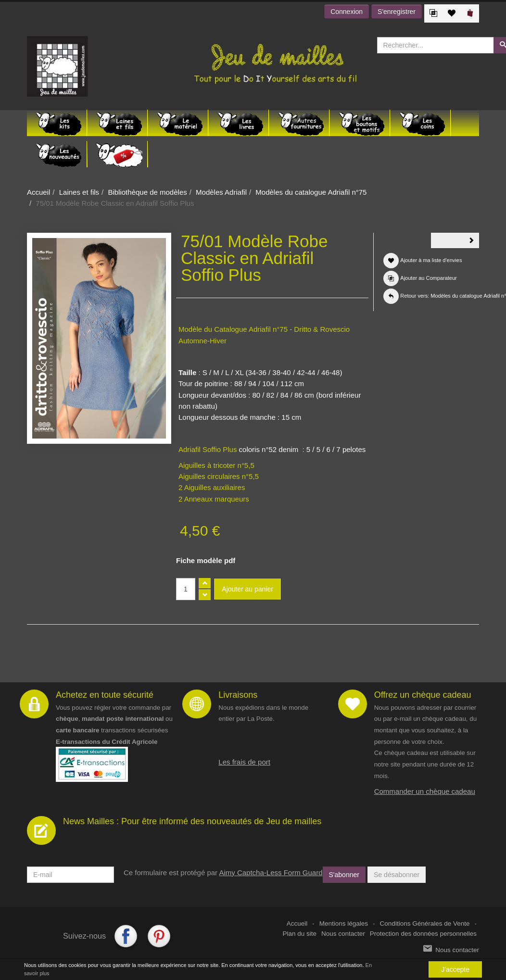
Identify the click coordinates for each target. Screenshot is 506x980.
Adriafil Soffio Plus (208, 449)
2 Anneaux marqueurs (214, 499)
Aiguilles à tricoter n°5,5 (216, 465)
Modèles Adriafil (221, 192)
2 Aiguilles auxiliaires (212, 487)
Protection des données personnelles (423, 934)
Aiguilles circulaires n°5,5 (219, 476)
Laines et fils (79, 192)
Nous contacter (343, 934)
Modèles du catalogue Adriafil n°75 (311, 192)
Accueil (38, 192)
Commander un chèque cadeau (425, 791)
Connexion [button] (347, 12)
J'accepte (455, 969)
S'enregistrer (397, 12)
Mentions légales (344, 923)
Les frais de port (244, 762)
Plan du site (300, 934)
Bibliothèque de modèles (147, 192)
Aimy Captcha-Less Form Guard (271, 873)
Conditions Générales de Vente (425, 923)
